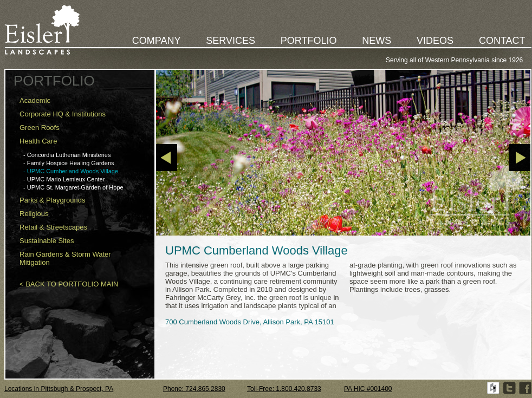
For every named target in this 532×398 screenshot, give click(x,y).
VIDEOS (435, 41)
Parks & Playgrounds (52, 200)
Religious (34, 214)
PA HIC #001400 (368, 389)
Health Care (38, 141)
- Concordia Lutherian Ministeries (67, 155)
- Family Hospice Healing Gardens (69, 163)
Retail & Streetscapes (53, 227)
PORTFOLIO (309, 41)
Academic (35, 100)
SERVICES (231, 41)
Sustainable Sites (47, 241)
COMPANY (157, 41)
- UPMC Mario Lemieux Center (64, 179)
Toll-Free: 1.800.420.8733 (284, 389)
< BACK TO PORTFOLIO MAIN (69, 284)
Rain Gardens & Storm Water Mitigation (65, 258)
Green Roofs (40, 128)
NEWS (377, 41)
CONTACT (502, 41)
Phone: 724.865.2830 (194, 389)
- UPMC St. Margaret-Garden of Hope (73, 187)
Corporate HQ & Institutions (63, 114)
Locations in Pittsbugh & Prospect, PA (59, 389)
